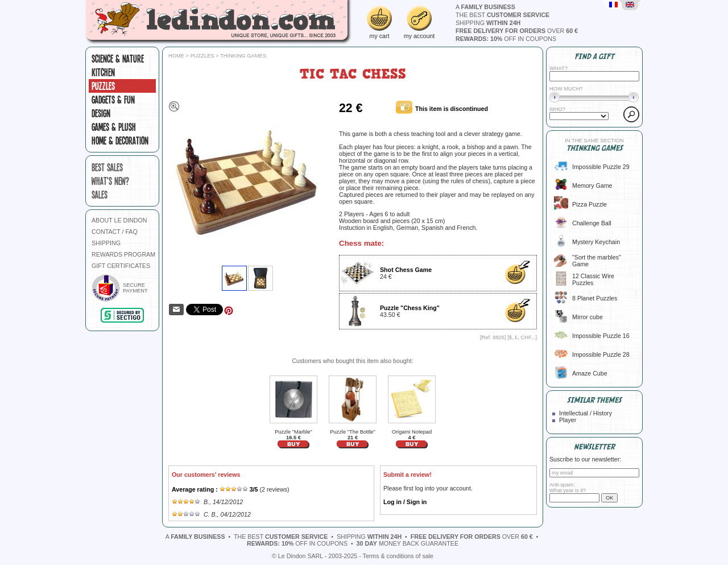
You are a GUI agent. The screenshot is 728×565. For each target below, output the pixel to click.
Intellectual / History (586, 413)
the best (502, 15)
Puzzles (103, 86)
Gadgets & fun (113, 100)
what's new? (110, 181)
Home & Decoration (120, 141)
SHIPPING (106, 243)
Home (176, 56)
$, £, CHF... (522, 337)
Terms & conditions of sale (398, 556)
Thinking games (243, 56)
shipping (488, 23)
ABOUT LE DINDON (119, 220)
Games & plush (114, 127)
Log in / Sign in (405, 502)
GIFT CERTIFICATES (121, 266)
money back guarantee (408, 543)
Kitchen (103, 72)
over (517, 31)
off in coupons (506, 39)
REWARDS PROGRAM (123, 254)
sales (100, 195)
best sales (107, 167)
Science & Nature (118, 59)
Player (568, 420)
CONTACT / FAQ (115, 232)
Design (101, 113)
